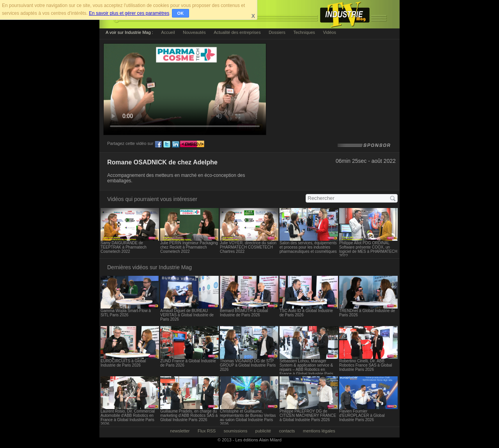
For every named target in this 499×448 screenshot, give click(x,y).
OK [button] (181, 13)
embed (192, 145)
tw (167, 145)
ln (175, 145)
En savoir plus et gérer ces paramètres (129, 13)
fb (158, 145)
